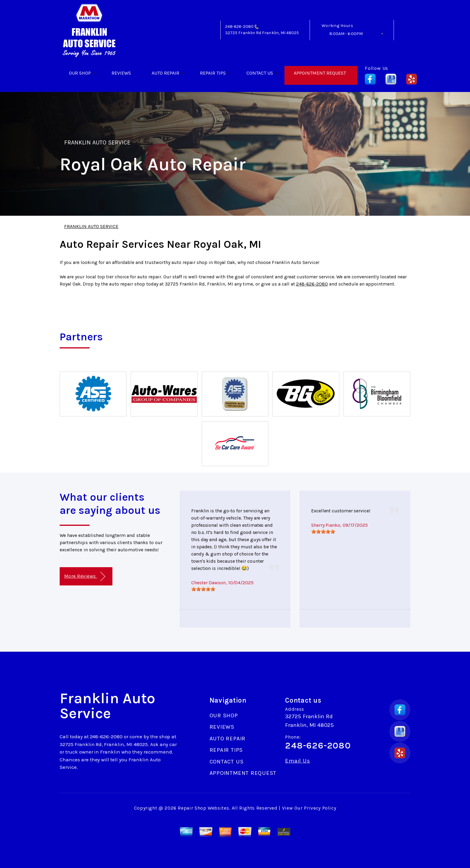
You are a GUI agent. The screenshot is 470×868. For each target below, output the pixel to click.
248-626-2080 (239, 27)
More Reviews (85, 577)
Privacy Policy (320, 808)
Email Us (297, 761)
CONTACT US (260, 73)
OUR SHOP (80, 73)
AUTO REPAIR (165, 73)
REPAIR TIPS (213, 73)
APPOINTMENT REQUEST (320, 73)
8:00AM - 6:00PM (346, 34)
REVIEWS (121, 73)
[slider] (203, 589)
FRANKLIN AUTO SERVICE (97, 142)
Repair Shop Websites (203, 808)
